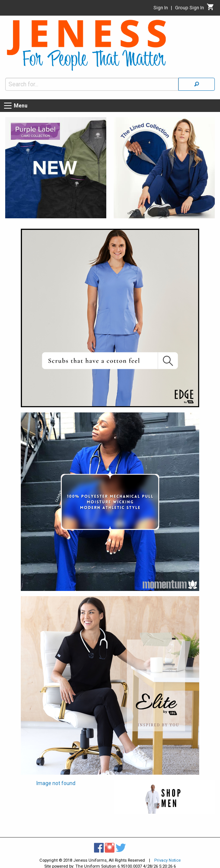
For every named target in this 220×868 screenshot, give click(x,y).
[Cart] (211, 9)
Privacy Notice (167, 860)
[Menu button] (8, 106)
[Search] (197, 84)
